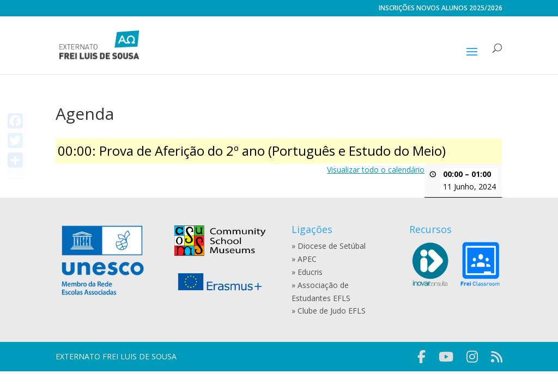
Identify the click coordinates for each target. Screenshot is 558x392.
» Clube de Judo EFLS (329, 311)
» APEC (304, 259)
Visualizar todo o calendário (376, 170)
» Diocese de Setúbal (329, 246)
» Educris (307, 272)
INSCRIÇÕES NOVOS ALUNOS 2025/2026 (441, 9)
